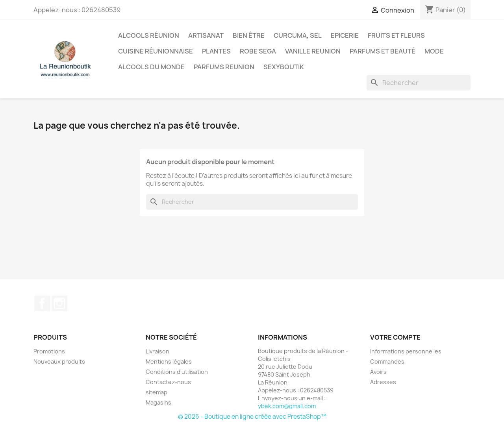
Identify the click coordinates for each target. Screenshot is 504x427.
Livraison (157, 351)
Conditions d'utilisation (177, 372)
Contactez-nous (168, 382)
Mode (434, 51)
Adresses (383, 382)
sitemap (157, 392)
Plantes (216, 51)
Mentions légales (169, 361)
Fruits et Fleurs (396, 35)
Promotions (49, 351)
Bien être (249, 35)
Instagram (59, 303)
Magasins (158, 402)
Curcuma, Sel (298, 35)
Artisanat (206, 35)
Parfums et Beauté (383, 51)
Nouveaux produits (59, 361)
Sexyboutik (284, 67)
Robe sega (258, 51)
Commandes (387, 361)
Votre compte (395, 337)
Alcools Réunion (149, 35)
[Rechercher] (419, 83)
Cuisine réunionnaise (156, 51)
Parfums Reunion (224, 67)
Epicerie (345, 35)
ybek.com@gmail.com (287, 406)
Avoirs (378, 372)
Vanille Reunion (313, 51)
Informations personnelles (406, 351)
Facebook (42, 303)
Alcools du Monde (151, 67)
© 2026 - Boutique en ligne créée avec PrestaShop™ (252, 417)
